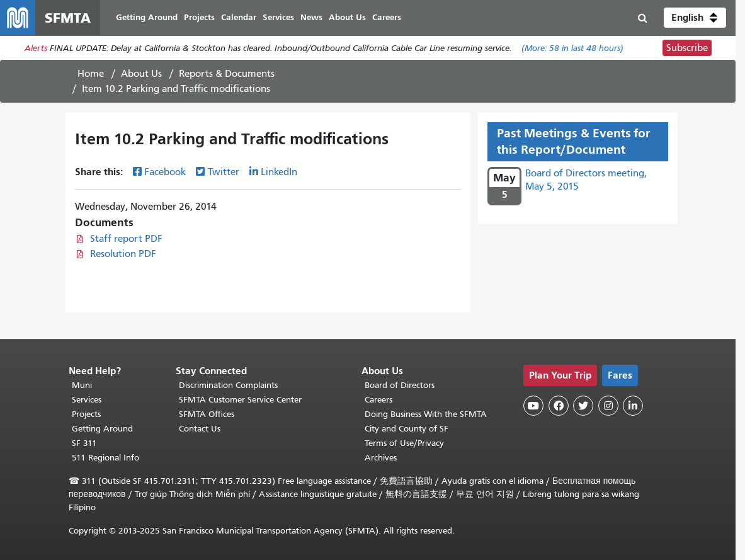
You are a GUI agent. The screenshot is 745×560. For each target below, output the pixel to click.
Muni (82, 385)
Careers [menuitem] (387, 17)
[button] (695, 18)
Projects (86, 414)
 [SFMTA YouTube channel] (533, 406)
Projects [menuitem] (199, 17)
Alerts (36, 48)
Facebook (165, 172)
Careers (378, 400)
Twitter (224, 172)
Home (91, 74)
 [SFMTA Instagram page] (608, 406)
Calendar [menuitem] (239, 17)
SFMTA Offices (207, 414)
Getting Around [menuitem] (147, 17)
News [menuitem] (311, 17)
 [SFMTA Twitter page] (583, 406)
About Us (141, 74)
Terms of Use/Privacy (404, 443)
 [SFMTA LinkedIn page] (633, 406)
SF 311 (84, 443)
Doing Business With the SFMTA (426, 414)
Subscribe (687, 48)
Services (87, 400)
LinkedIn (279, 172)
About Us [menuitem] (347, 17)
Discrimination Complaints (228, 385)
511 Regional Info (105, 458)
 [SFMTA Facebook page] (559, 406)
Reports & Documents (227, 74)
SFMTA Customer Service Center (240, 400)
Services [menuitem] (278, 17)
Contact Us (200, 429)
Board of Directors (400, 385)
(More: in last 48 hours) (572, 48)
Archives (381, 458)
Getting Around (102, 429)
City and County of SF (407, 429)
